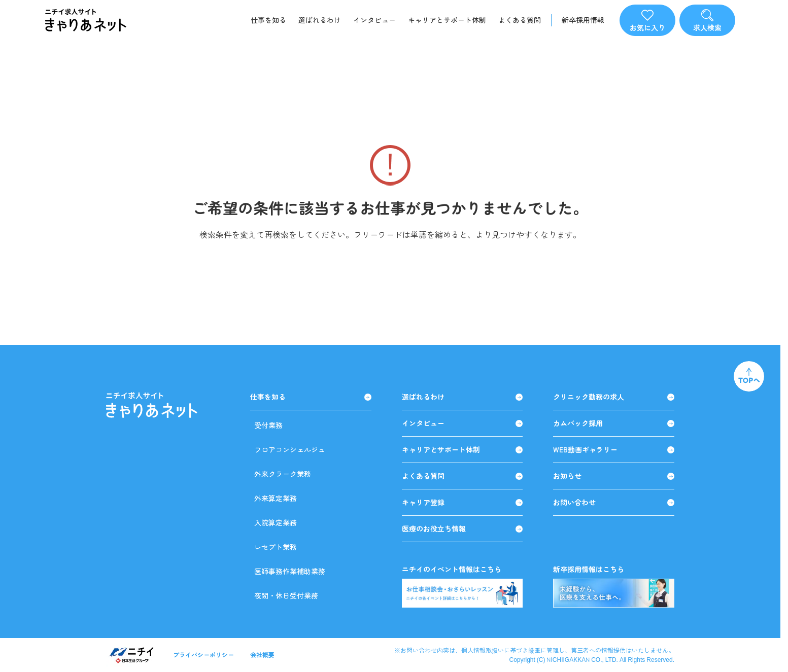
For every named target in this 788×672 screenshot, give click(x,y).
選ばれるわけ (320, 20)
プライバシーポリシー (203, 655)
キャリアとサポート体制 (447, 20)
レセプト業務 (276, 547)
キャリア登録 (462, 502)
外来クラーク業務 (283, 474)
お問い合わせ (614, 502)
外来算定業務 (276, 498)
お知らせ (614, 476)
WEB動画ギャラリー (614, 450)
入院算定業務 (276, 522)
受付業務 (268, 425)
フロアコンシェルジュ (290, 449)
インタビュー (374, 20)
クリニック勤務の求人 (614, 397)
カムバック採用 (614, 423)
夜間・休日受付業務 (286, 595)
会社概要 (262, 655)
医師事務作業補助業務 (290, 571)
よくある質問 (520, 20)
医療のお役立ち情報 (462, 529)
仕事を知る (268, 20)
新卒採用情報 (583, 20)
